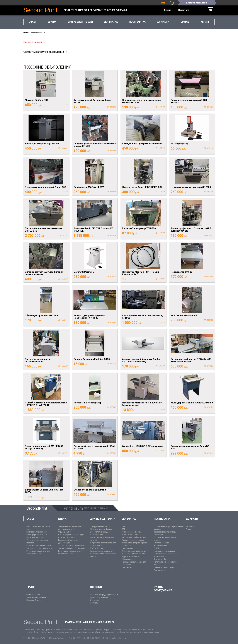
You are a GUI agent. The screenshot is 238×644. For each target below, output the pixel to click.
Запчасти (192, 519)
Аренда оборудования (36, 597)
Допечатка (129, 519)
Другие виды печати (103, 519)
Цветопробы (127, 548)
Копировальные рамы (132, 532)
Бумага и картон (33, 595)
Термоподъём (96, 546)
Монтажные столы (130, 535)
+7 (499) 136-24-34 (81, 638)
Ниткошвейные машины (164, 551)
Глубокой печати (97, 548)
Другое (31, 587)
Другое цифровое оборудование (72, 548)
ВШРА (156, 548)
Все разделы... (128, 567)
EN (210, 10)
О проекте (96, 587)
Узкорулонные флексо (100, 526)
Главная (27, 33)
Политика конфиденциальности (104, 595)
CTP (124, 529)
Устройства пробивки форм (134, 537)
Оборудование (39, 33)
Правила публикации (99, 597)
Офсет (30, 519)
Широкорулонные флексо (101, 529)
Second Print (41, 10)
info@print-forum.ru (118, 638)
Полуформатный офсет (36, 532)
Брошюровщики (161, 546)
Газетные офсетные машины (39, 546)
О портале (183, 10)
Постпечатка (162, 519)
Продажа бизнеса (34, 600)
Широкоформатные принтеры (71, 535)
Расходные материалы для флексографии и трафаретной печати (103, 554)
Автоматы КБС (160, 559)
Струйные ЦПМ (65, 532)
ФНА (124, 526)
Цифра (62, 519)
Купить (205, 22)
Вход (163, 3)
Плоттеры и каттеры (67, 537)
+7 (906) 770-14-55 (100, 638)
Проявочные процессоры (133, 540)
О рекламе (95, 600)
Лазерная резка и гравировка (71, 546)
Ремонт (189, 529)
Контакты (94, 603)
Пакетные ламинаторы (164, 567)
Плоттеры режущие (162, 543)
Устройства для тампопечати (103, 543)
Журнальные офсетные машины (40, 548)
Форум (167, 10)
